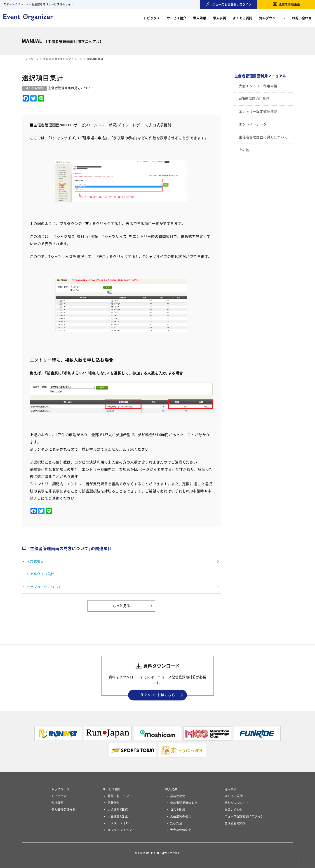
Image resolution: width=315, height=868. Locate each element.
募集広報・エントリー (123, 796)
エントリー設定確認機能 (258, 112)
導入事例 (219, 18)
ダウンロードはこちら (158, 695)
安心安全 (176, 823)
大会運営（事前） (118, 810)
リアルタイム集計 (40, 574)
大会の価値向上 (181, 830)
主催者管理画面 (289, 4)
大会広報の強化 (181, 816)
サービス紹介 (177, 18)
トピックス (152, 18)
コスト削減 (178, 810)
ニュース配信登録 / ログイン (232, 4)
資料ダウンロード (272, 18)
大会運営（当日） (118, 816)
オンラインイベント (121, 830)
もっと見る (121, 606)
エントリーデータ (253, 124)
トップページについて (44, 587)
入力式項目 (35, 561)
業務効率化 (178, 796)
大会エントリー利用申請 (258, 86)
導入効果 (200, 18)
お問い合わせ (302, 18)
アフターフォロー (120, 823)
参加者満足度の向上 (184, 803)
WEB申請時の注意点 (254, 99)
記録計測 (114, 803)
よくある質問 (243, 18)
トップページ (30, 59)
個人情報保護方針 (63, 810)
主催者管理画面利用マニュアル (63, 59)
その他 (244, 150)
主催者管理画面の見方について (263, 137)
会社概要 (57, 803)
